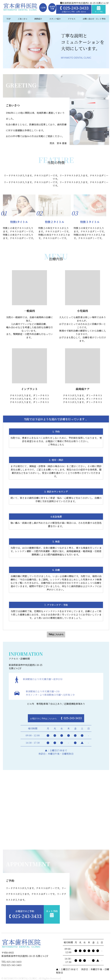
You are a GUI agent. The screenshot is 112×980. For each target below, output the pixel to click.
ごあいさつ (22, 19)
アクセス (72, 19)
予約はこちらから (56, 634)
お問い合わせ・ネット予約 (94, 19)
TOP (9, 19)
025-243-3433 (74, 9)
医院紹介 (38, 19)
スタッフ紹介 (55, 19)
